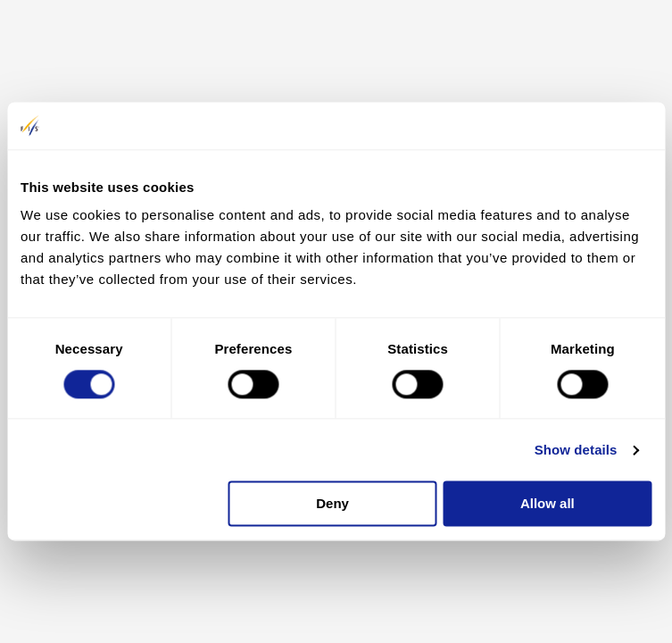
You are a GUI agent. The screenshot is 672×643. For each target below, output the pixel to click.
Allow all (548, 504)
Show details (576, 450)
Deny (332, 504)
